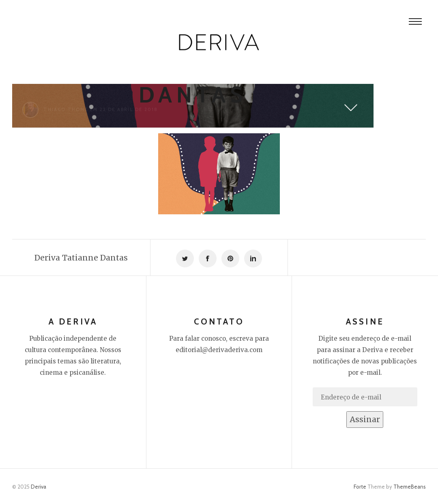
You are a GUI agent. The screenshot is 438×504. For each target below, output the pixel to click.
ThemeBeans (410, 487)
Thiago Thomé (66, 109)
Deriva (39, 487)
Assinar (365, 419)
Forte (360, 487)
